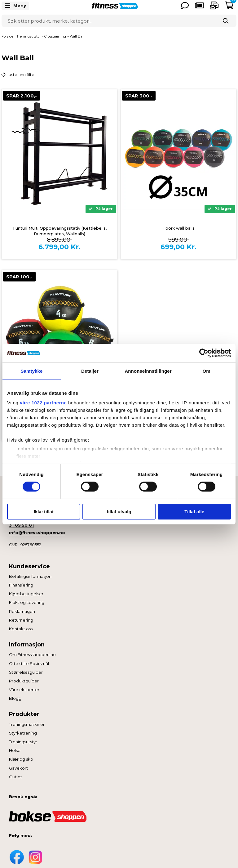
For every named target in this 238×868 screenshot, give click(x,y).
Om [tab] (206, 371)
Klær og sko (21, 759)
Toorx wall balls (179, 228)
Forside (7, 36)
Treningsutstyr (23, 742)
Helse (15, 750)
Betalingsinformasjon (30, 576)
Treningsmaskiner (27, 724)
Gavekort (18, 768)
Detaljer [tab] (90, 371)
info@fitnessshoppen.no (37, 533)
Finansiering (21, 585)
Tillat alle (194, 512)
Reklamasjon (22, 611)
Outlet (15, 777)
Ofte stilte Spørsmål (29, 663)
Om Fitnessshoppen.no (32, 654)
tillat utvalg (119, 512)
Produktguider (24, 681)
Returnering (21, 620)
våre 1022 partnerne (43, 403)
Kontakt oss (21, 629)
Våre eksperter (24, 690)
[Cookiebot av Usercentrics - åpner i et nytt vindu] (204, 353)
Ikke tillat (44, 512)
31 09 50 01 (21, 525)
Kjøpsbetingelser (26, 594)
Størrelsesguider (26, 672)
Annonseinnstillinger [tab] (148, 371)
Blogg (15, 698)
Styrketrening (23, 733)
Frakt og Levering (27, 602)
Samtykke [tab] (32, 371)
